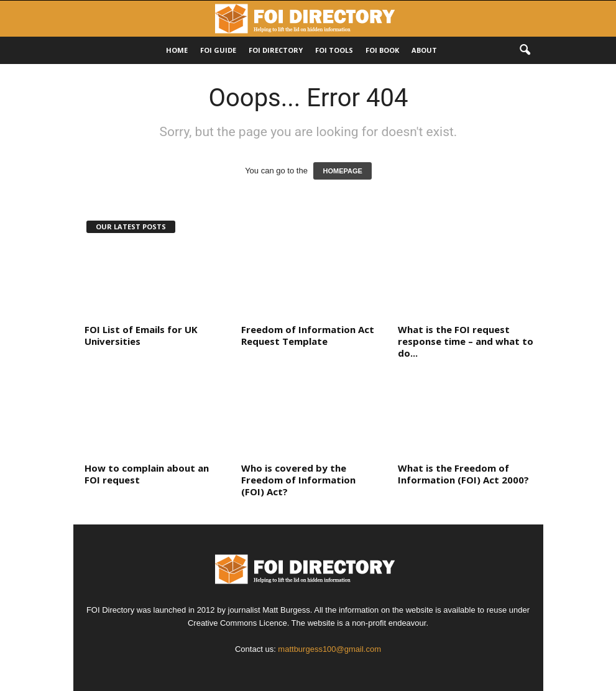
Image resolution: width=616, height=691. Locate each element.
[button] (525, 50)
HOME (177, 50)
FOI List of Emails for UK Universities (141, 335)
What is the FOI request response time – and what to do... (466, 341)
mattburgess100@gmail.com (329, 649)
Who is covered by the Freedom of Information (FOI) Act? (298, 480)
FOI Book (382, 50)
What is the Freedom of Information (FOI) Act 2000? (463, 474)
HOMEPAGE (342, 171)
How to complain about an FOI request (147, 474)
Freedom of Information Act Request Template (308, 335)
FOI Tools (334, 50)
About (424, 50)
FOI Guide (218, 50)
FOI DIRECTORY (276, 50)
